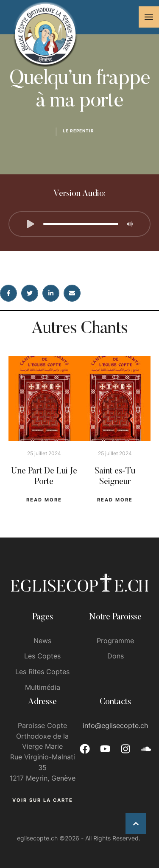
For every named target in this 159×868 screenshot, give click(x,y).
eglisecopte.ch (37, 838)
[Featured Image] (44, 398)
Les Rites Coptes (42, 672)
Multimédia (43, 687)
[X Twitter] (30, 293)
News (42, 641)
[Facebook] (8, 293)
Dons (116, 656)
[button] (149, 17)
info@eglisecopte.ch (115, 725)
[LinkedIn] (51, 293)
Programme (115, 641)
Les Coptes (42, 656)
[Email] (72, 293)
